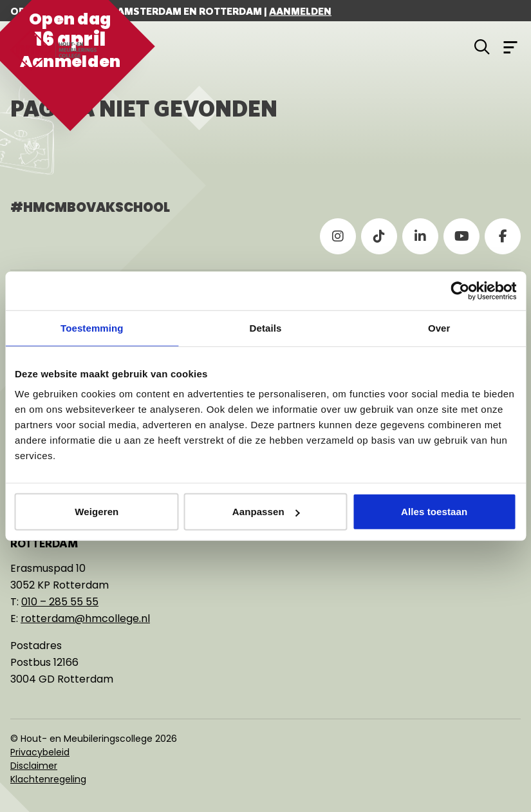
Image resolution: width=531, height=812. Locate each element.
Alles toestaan (434, 512)
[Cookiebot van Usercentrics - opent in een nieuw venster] (460, 290)
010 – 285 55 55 (60, 602)
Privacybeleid (40, 752)
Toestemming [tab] (92, 327)
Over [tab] (439, 327)
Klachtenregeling (48, 779)
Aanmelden (300, 11)
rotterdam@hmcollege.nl (85, 618)
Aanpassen (266, 512)
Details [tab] (266, 327)
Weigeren (97, 512)
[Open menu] (510, 46)
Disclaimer (34, 766)
